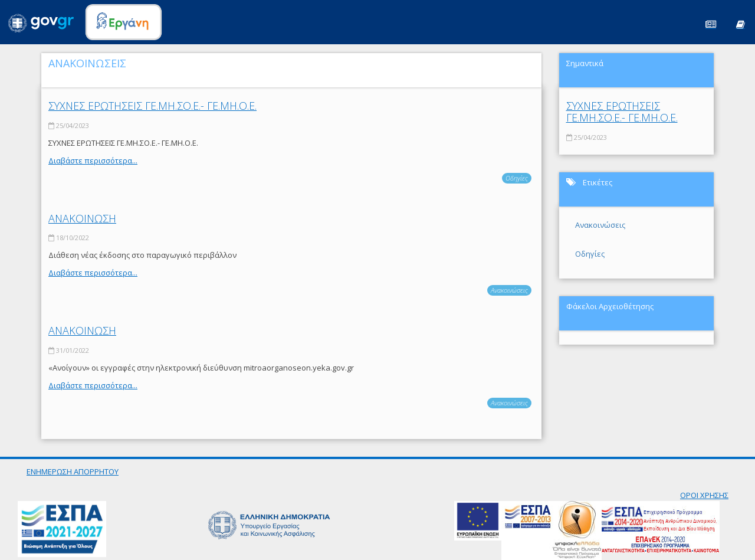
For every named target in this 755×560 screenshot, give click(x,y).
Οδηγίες (517, 178)
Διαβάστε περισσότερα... (93, 161)
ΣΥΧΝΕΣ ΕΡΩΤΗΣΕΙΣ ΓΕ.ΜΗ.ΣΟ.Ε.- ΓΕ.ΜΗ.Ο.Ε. (152, 106)
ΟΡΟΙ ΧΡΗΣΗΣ (704, 495)
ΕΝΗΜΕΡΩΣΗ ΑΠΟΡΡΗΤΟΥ (73, 471)
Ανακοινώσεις (509, 290)
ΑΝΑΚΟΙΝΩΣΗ (82, 218)
